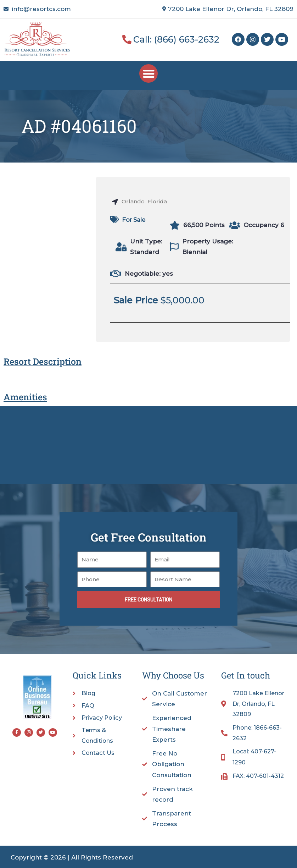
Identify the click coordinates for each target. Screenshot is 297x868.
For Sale (135, 220)
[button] (149, 74)
